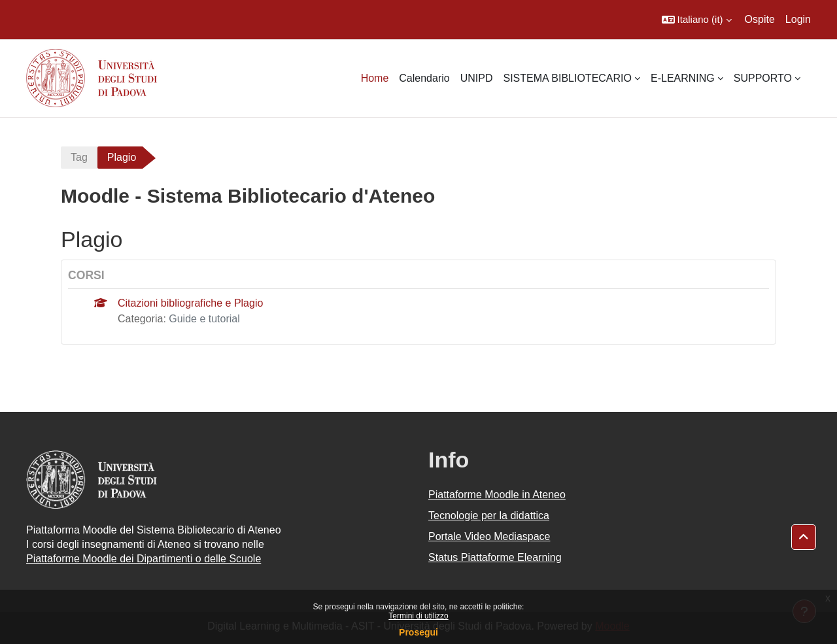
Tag (79, 157)
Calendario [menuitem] (424, 78)
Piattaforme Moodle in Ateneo (497, 495)
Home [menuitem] (375, 78)
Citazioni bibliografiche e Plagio (190, 303)
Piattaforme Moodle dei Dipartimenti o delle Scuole (144, 559)
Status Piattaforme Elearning (495, 557)
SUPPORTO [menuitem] (763, 78)
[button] (697, 20)
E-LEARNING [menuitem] (683, 78)
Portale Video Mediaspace (489, 536)
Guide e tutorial (204, 319)
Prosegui (418, 632)
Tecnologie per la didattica (489, 516)
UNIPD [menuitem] (477, 78)
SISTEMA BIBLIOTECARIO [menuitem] (567, 78)
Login (798, 19)
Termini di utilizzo (418, 616)
